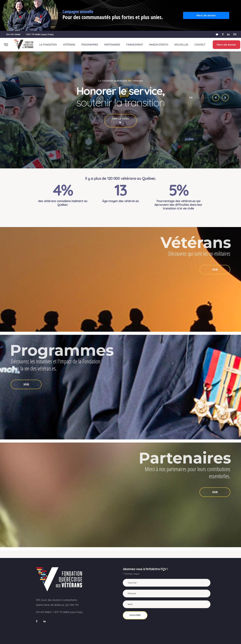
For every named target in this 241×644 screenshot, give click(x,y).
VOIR (215, 270)
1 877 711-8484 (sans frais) (40, 34)
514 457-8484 (13, 34)
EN (235, 34)
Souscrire (135, 615)
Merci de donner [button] (206, 15)
